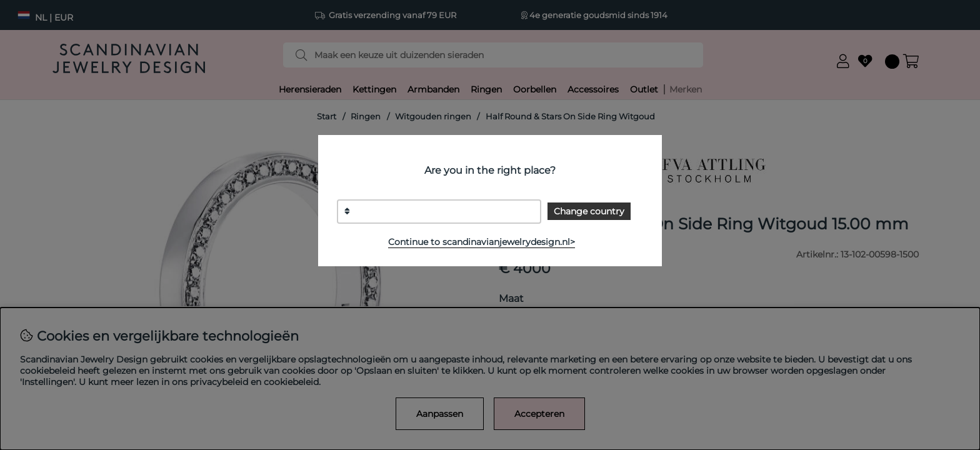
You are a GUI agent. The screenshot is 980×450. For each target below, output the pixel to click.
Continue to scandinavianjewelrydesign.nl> (482, 242)
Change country (589, 211)
